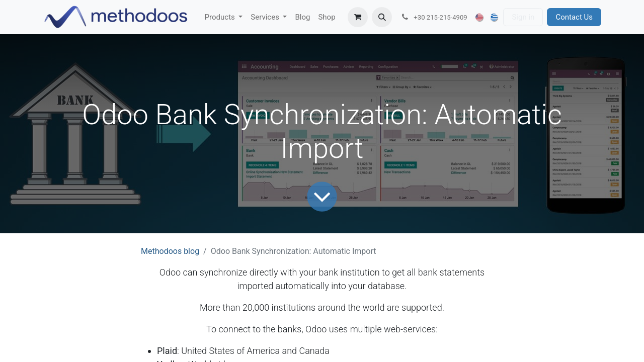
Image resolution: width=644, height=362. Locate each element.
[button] (382, 17)
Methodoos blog (170, 251)
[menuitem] (224, 17)
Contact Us (574, 17)
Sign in (523, 17)
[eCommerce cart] (358, 17)
